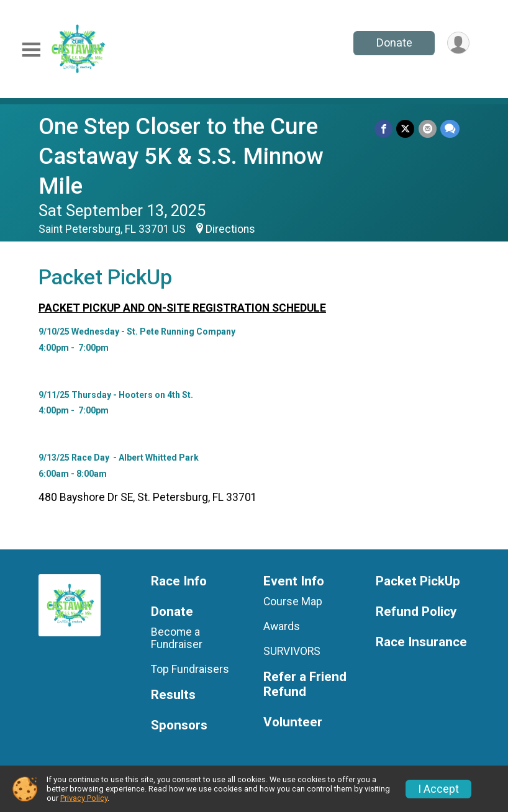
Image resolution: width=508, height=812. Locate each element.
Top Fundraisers (190, 669)
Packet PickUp (418, 581)
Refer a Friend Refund (305, 684)
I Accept (438, 789)
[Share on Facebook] (384, 129)
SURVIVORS (292, 651)
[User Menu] (458, 43)
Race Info (179, 581)
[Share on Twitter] (406, 129)
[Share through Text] (450, 129)
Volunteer (293, 722)
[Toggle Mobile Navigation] (31, 50)
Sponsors (179, 725)
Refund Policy (416, 612)
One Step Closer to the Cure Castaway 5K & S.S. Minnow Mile (181, 156)
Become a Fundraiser (177, 638)
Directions (230, 229)
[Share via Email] (428, 129)
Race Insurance (421, 642)
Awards (282, 626)
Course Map (293, 602)
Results (173, 695)
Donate (394, 43)
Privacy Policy (84, 798)
